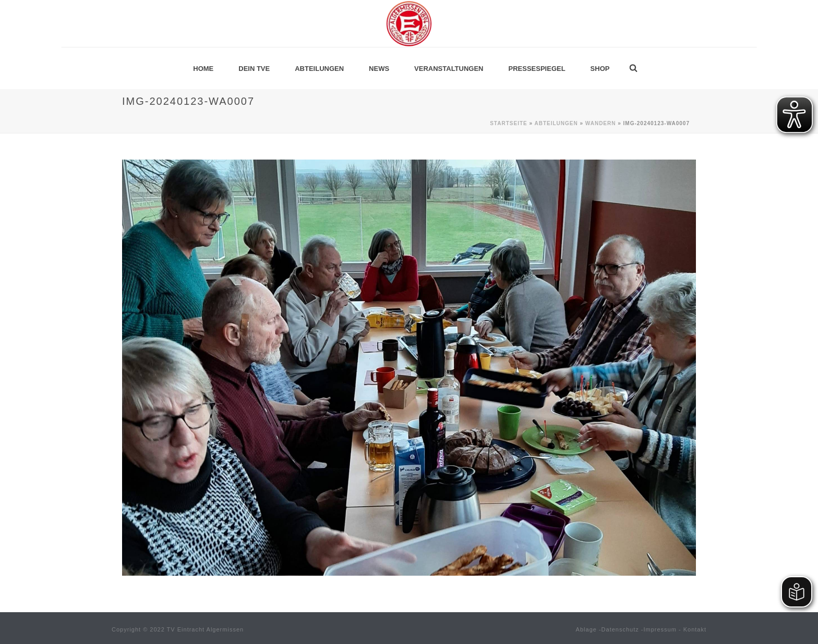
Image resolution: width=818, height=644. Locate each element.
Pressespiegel (537, 69)
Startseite (508, 123)
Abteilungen (319, 69)
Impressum (660, 629)
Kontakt (695, 629)
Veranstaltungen (449, 69)
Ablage (586, 629)
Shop (600, 69)
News (379, 69)
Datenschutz (620, 629)
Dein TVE (254, 69)
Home (203, 69)
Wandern (601, 123)
